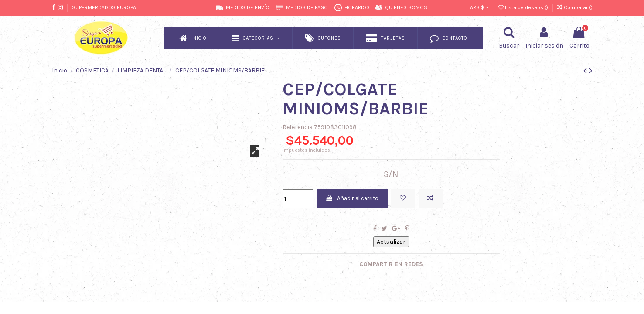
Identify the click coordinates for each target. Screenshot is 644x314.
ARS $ (480, 7)
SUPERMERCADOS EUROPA (104, 7)
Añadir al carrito (355, 199)
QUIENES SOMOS (406, 7)
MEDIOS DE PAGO (307, 7)
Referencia (298, 127)
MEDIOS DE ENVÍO (248, 7)
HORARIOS (357, 7)
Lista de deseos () (524, 7)
